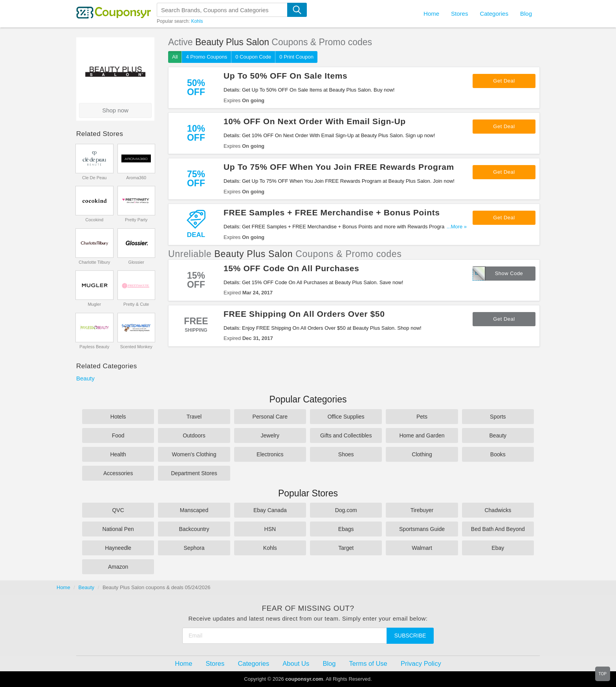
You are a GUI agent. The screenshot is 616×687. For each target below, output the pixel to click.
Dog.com (346, 510)
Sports (498, 417)
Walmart (422, 548)
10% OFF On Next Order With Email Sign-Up (315, 121)
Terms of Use (368, 663)
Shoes (346, 454)
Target (346, 548)
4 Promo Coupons (206, 57)
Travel (194, 417)
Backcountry (194, 529)
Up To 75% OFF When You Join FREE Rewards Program (339, 167)
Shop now (115, 110)
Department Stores (194, 473)
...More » (457, 227)
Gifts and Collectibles (346, 435)
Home (63, 587)
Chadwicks (498, 510)
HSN (270, 529)
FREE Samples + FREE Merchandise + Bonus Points (332, 212)
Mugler (94, 304)
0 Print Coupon (296, 57)
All (175, 57)
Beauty (85, 378)
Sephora (194, 548)
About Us (296, 663)
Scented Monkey (136, 347)
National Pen (118, 529)
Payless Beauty (94, 347)
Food (118, 435)
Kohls (197, 21)
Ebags (346, 529)
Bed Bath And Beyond (498, 529)
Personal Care (270, 417)
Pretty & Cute (136, 304)
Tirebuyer (422, 510)
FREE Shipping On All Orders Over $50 (304, 314)
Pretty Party (136, 220)
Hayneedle (118, 548)
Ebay (498, 548)
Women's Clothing (194, 454)
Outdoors (194, 435)
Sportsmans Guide (422, 529)
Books (498, 454)
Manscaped (194, 510)
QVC (118, 510)
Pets (422, 417)
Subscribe (410, 636)
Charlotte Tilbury (94, 262)
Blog (526, 14)
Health (118, 454)
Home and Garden (422, 435)
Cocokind (94, 220)
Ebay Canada (270, 510)
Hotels (118, 417)
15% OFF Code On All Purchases (291, 268)
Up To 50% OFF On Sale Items (285, 76)
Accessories (118, 473)
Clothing (422, 454)
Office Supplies (346, 417)
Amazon (118, 567)
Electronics (270, 454)
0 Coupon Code (253, 57)
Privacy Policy (421, 663)
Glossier (136, 262)
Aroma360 (136, 178)
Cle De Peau (94, 178)
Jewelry (270, 435)
